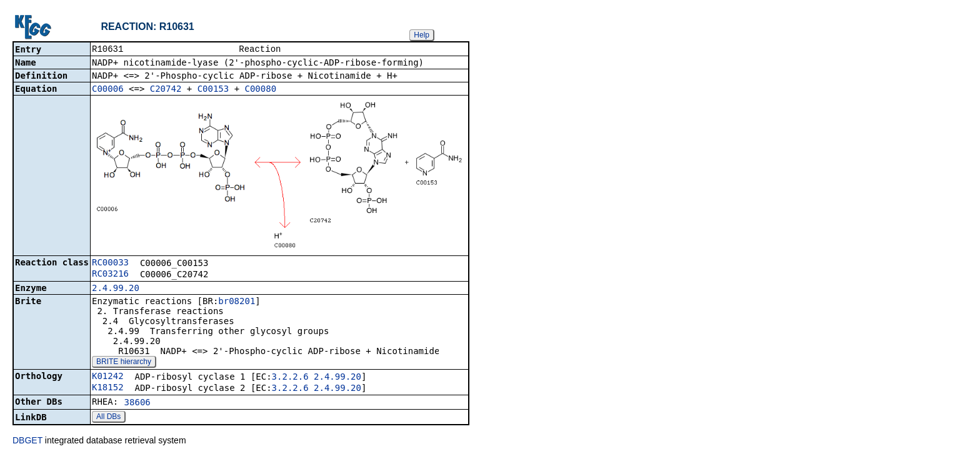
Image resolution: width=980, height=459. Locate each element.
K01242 (108, 377)
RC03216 (110, 275)
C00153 (213, 90)
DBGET (27, 442)
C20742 (166, 90)
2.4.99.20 (116, 289)
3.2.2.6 (290, 378)
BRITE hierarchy (124, 363)
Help (422, 35)
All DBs (108, 418)
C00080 (261, 90)
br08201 (237, 302)
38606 (137, 403)
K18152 (108, 388)
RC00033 (110, 264)
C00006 (108, 90)
